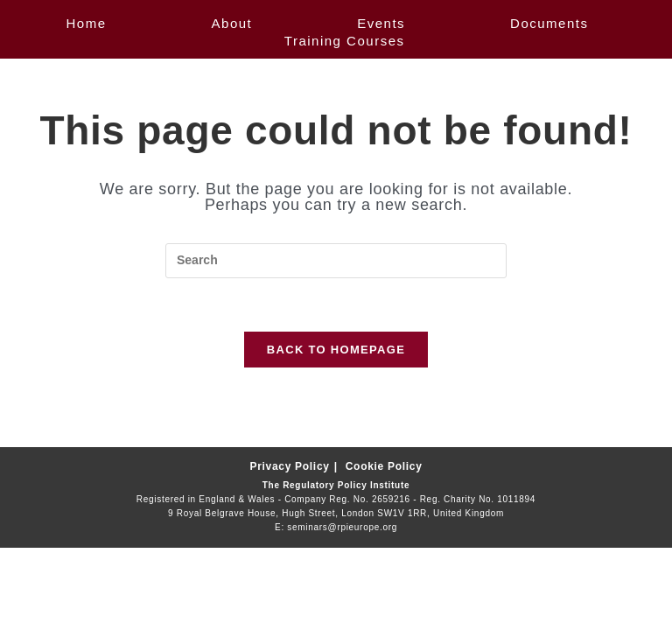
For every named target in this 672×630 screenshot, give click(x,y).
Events (381, 23)
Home (87, 23)
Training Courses (345, 41)
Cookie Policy (384, 466)
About (232, 23)
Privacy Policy (289, 466)
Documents (549, 23)
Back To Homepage (336, 350)
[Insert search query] (336, 261)
